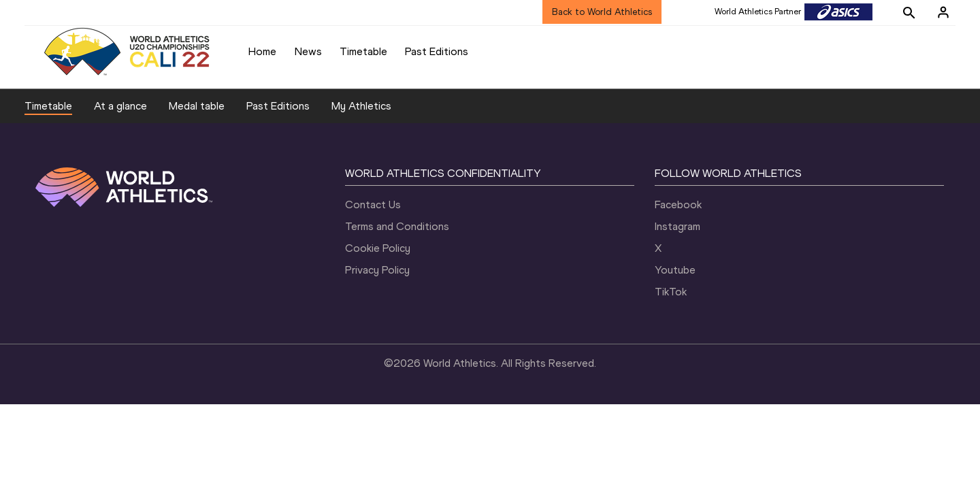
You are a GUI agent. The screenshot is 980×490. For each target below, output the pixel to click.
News (308, 51)
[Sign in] (943, 12)
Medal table (197, 106)
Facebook (678, 205)
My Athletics (361, 106)
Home (262, 51)
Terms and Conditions (397, 226)
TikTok (671, 292)
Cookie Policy (378, 248)
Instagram (677, 226)
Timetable (363, 51)
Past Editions (437, 51)
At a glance (120, 106)
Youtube (675, 270)
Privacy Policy (377, 270)
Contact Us (373, 205)
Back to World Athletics (602, 12)
